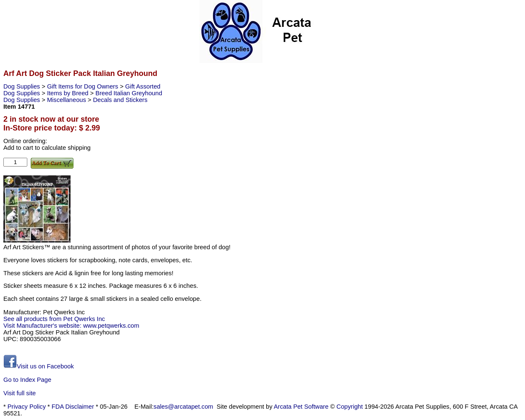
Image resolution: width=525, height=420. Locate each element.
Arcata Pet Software (301, 407)
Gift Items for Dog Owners (83, 86)
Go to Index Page (27, 380)
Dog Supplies (22, 86)
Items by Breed (69, 93)
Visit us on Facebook (39, 366)
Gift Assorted (143, 86)
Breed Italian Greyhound (129, 93)
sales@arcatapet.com (184, 407)
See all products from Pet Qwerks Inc (54, 319)
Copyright (350, 407)
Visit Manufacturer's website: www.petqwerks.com (71, 326)
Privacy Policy (27, 407)
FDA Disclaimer (73, 407)
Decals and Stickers (121, 100)
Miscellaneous (67, 100)
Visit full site (20, 393)
